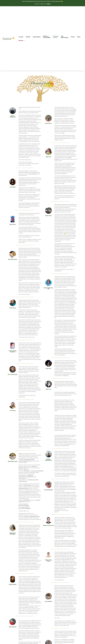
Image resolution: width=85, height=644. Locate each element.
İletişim (79, 37)
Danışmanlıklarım (37, 37)
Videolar (73, 37)
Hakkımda (28, 37)
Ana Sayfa (21, 37)
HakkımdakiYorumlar (56, 37)
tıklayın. (49, 4)
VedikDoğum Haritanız (65, 37)
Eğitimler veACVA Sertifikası (47, 37)
